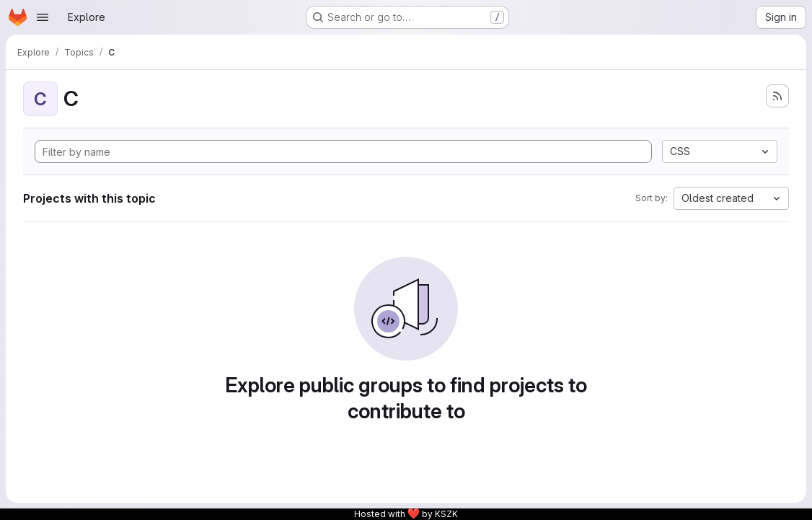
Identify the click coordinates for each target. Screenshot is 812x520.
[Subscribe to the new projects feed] (777, 96)
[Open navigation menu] (43, 17)
